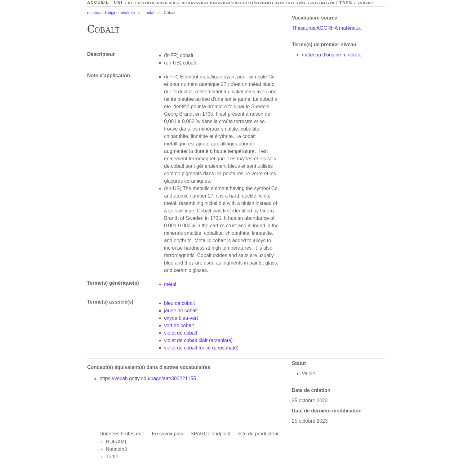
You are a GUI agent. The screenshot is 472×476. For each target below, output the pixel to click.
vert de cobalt (179, 325)
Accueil (98, 2)
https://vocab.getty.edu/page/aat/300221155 (148, 378)
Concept (367, 3)
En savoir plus (168, 434)
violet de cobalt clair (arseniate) (198, 340)
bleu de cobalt (180, 303)
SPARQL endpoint (211, 434)
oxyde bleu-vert (181, 318)
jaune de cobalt (181, 311)
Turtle (112, 457)
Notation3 (116, 449)
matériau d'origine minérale (111, 13)
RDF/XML (117, 442)
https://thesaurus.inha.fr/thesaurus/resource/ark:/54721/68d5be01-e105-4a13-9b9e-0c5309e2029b (231, 3)
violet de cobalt (181, 333)
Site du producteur (258, 434)
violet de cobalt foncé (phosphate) (201, 348)
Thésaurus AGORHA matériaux (326, 28)
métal (149, 13)
